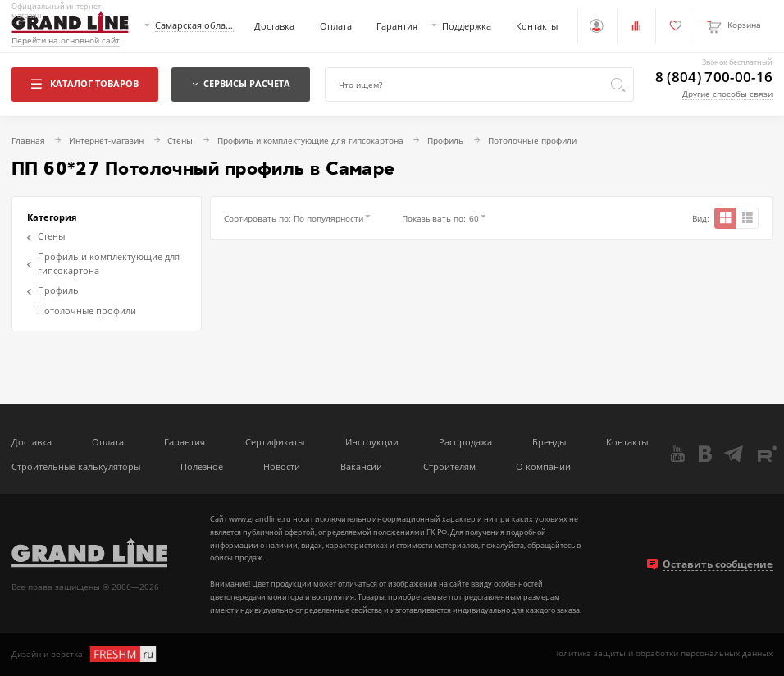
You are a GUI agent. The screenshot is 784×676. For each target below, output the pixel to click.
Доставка (274, 26)
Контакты (537, 26)
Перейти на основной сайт (66, 41)
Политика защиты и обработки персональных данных (663, 653)
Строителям (449, 466)
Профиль (53, 290)
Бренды (549, 442)
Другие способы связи (727, 94)
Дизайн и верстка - (85, 654)
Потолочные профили (87, 311)
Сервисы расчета (241, 83)
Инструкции (372, 442)
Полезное (202, 466)
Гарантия (397, 26)
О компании (543, 466)
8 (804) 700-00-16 (714, 78)
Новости (282, 466)
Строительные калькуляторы (76, 466)
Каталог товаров (84, 83)
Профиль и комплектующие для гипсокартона (103, 263)
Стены (46, 236)
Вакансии (361, 466)
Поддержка (467, 26)
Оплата (336, 26)
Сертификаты (275, 442)
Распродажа (465, 442)
